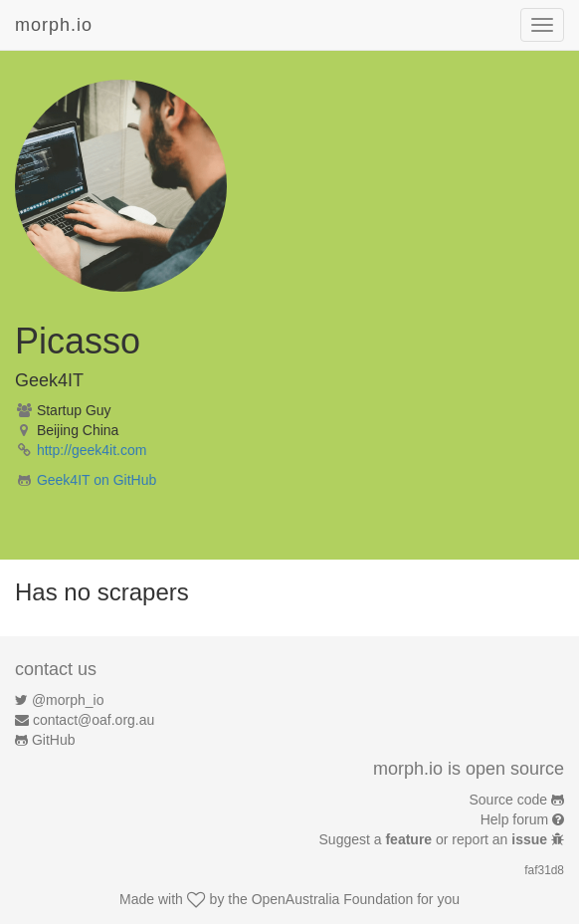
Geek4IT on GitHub (96, 480)
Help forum (514, 819)
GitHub (54, 740)
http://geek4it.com (92, 450)
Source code (509, 800)
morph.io (54, 25)
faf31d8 (544, 870)
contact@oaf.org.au (94, 720)
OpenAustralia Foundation (333, 899)
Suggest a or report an (435, 839)
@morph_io (68, 700)
